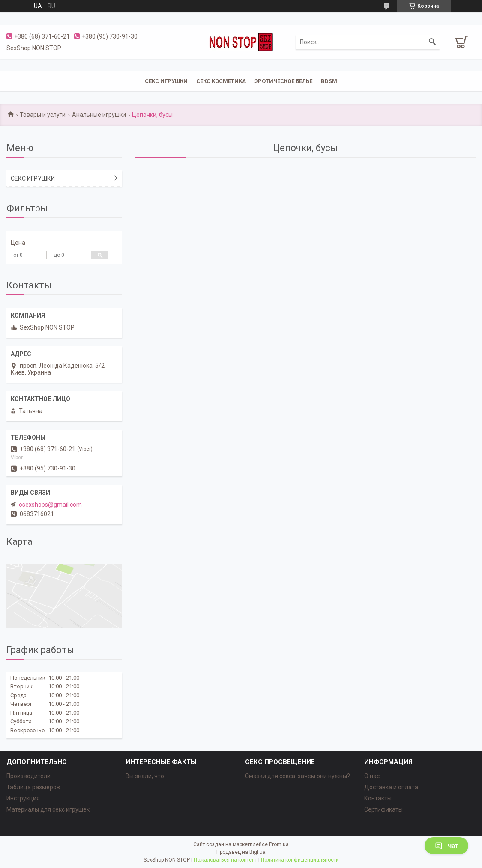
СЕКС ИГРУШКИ (166, 81)
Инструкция (23, 798)
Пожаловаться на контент (225, 860)
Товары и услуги (43, 115)
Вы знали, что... (147, 776)
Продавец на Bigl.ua (241, 852)
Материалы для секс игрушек (48, 809)
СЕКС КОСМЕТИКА (221, 81)
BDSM (329, 81)
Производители (28, 776)
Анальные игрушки (99, 115)
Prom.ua (279, 844)
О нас (372, 776)
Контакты (378, 798)
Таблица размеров (33, 787)
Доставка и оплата (391, 787)
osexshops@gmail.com (50, 505)
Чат (446, 846)
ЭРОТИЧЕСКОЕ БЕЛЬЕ (283, 81)
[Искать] (432, 42)
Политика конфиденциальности (300, 860)
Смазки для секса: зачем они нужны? (298, 776)
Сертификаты (383, 809)
